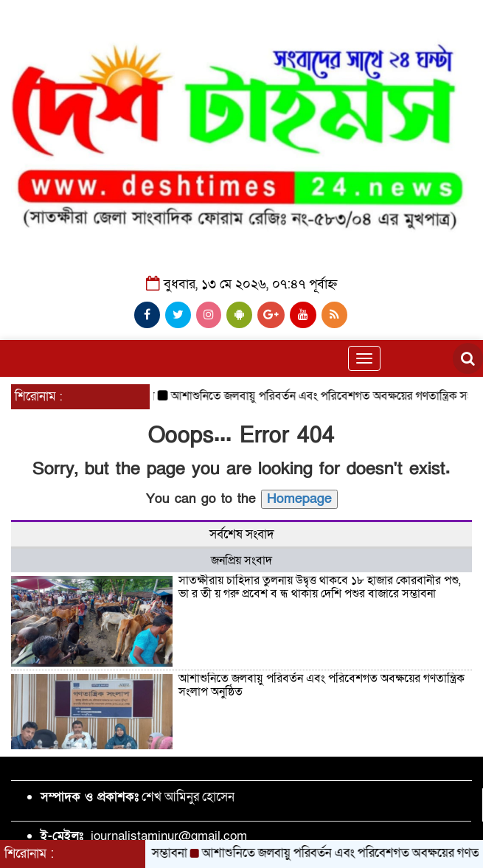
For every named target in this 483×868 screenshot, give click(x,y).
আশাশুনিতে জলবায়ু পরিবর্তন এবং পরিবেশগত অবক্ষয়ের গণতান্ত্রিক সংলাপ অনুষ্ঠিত (322, 685)
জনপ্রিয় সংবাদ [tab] (241, 560)
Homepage (299, 499)
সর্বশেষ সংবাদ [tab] (242, 534)
